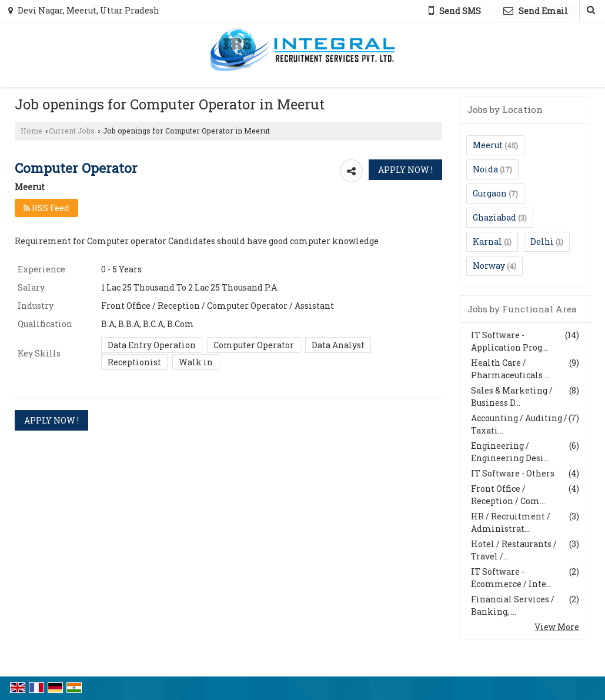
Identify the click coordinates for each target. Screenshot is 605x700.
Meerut (488, 145)
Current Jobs (72, 131)
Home (31, 131)
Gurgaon (490, 193)
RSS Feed (46, 208)
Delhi (542, 241)
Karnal (487, 241)
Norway (489, 266)
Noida (485, 169)
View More (557, 627)
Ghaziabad (494, 217)
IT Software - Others (513, 473)
